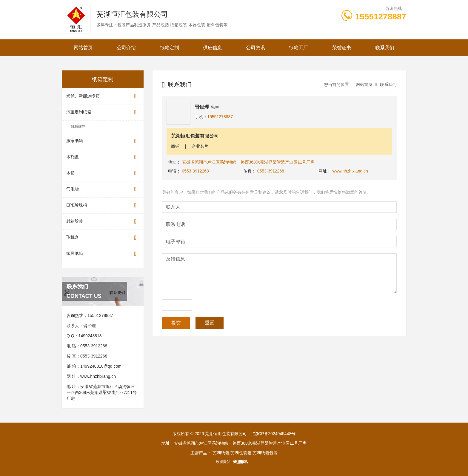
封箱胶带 (78, 127)
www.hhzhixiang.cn (98, 376)
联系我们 (385, 48)
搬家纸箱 (103, 141)
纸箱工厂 (298, 48)
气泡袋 (103, 189)
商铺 (175, 146)
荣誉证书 (342, 48)
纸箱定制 (170, 48)
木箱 (103, 173)
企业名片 (200, 146)
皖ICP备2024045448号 (274, 434)
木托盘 (103, 157)
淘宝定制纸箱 (103, 112)
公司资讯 (255, 48)
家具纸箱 (103, 254)
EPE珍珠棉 (103, 205)
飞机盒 (103, 238)
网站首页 (83, 48)
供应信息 (213, 48)
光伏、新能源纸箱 (103, 96)
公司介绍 (126, 48)
